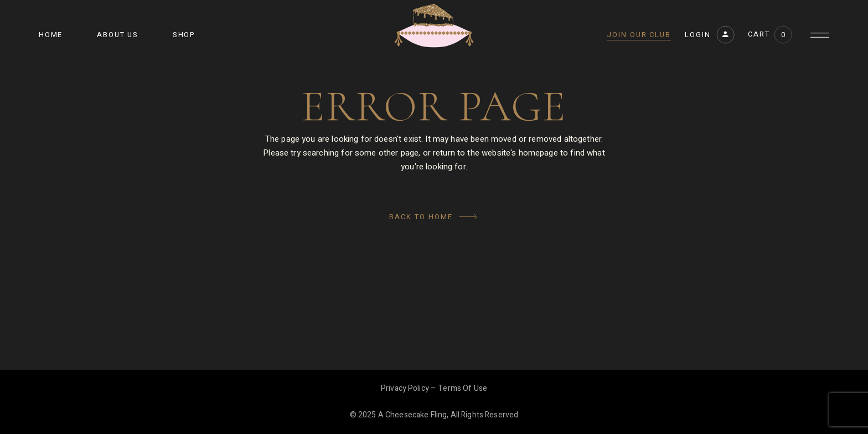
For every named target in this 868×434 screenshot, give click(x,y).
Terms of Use (463, 388)
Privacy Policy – (409, 388)
